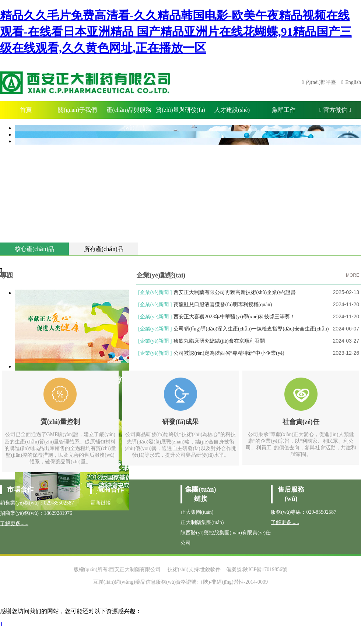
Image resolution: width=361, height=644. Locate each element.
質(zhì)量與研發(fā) (180, 110)
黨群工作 (284, 110)
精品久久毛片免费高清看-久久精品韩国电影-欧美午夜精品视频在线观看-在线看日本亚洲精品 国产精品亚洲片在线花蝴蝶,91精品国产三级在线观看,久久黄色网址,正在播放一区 (176, 32)
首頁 (26, 110)
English (353, 82)
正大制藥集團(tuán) (202, 522)
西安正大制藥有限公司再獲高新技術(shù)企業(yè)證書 (234, 292)
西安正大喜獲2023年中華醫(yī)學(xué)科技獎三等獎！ (234, 317)
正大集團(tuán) (197, 512)
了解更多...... (14, 523)
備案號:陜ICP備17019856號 (257, 569)
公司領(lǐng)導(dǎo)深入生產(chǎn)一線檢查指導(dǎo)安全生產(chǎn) (251, 329)
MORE (353, 275)
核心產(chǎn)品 (34, 249)
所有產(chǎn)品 (104, 249)
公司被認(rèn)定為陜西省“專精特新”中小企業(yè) (229, 353)
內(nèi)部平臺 (321, 82)
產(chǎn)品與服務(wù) (129, 113)
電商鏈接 (101, 503)
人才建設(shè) (232, 110)
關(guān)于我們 (77, 110)
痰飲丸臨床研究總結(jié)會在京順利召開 (219, 341)
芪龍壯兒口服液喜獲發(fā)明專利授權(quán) (223, 305)
